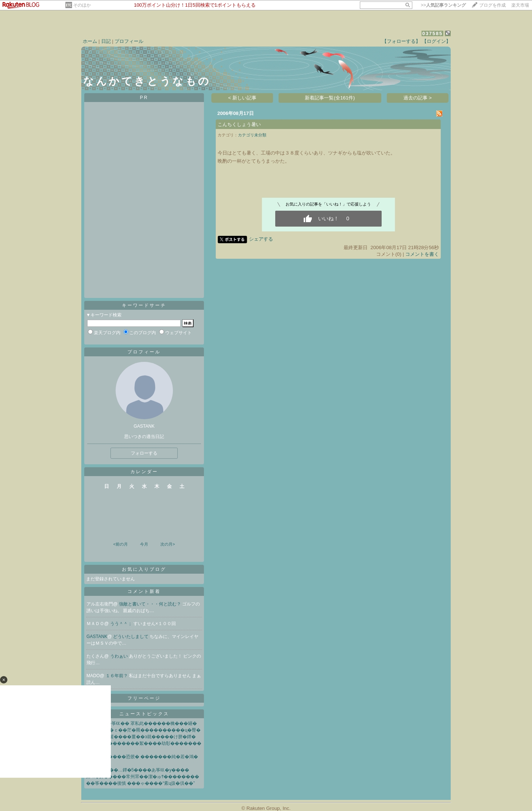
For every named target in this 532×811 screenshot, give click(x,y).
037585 (432, 33)
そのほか (82, 5)
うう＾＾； (122, 624)
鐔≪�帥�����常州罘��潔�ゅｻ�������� (143, 777)
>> (443, 5)
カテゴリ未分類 (252, 135)
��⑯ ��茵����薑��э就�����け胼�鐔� (141, 737)
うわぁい (120, 656)
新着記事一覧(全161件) (330, 98)
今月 (144, 544)
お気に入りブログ (144, 569)
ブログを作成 (492, 5)
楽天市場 (520, 5)
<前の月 (120, 544)
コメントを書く (422, 254)
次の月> (168, 544)
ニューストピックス (144, 714)
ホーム (90, 41)
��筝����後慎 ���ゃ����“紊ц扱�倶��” (140, 783)
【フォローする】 (401, 41)
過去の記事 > (418, 98)
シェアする (261, 239)
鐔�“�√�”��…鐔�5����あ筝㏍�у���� (138, 770)
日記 (106, 41)
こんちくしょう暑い (239, 124)
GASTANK (97, 637)
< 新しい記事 (243, 98)
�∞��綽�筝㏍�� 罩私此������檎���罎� (141, 723)
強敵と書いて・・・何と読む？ (151, 604)
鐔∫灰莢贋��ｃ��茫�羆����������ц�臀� (143, 730)
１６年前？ (117, 676)
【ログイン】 (436, 41)
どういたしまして (131, 637)
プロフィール (129, 41)
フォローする (144, 453)
